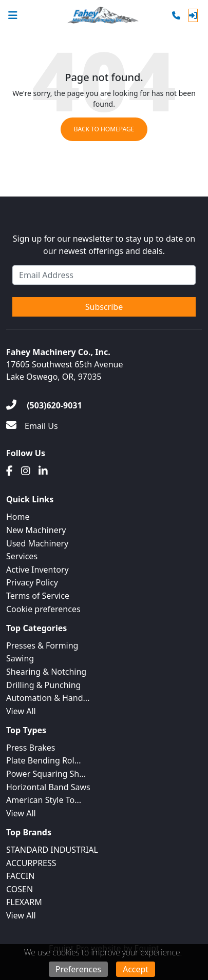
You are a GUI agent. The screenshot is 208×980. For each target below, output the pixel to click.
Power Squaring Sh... (46, 774)
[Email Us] (32, 426)
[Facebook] (10, 471)
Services (22, 556)
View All (21, 711)
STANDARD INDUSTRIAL (52, 850)
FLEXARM (24, 902)
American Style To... (44, 800)
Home (18, 517)
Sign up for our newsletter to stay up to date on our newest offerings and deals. (104, 245)
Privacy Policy (32, 582)
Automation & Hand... (48, 698)
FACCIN (20, 876)
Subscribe (104, 307)
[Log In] (193, 15)
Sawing (20, 658)
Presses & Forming (42, 645)
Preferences (78, 969)
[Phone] (176, 15)
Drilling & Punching (43, 685)
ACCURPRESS (31, 863)
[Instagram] (26, 471)
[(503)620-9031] (44, 405)
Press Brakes (31, 748)
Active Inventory (37, 570)
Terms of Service (38, 596)
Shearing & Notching (46, 672)
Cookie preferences (43, 609)
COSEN (20, 889)
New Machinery (36, 530)
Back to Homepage (104, 129)
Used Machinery (37, 543)
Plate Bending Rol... (44, 760)
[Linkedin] (43, 471)
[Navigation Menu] (13, 15)
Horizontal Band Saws (48, 787)
